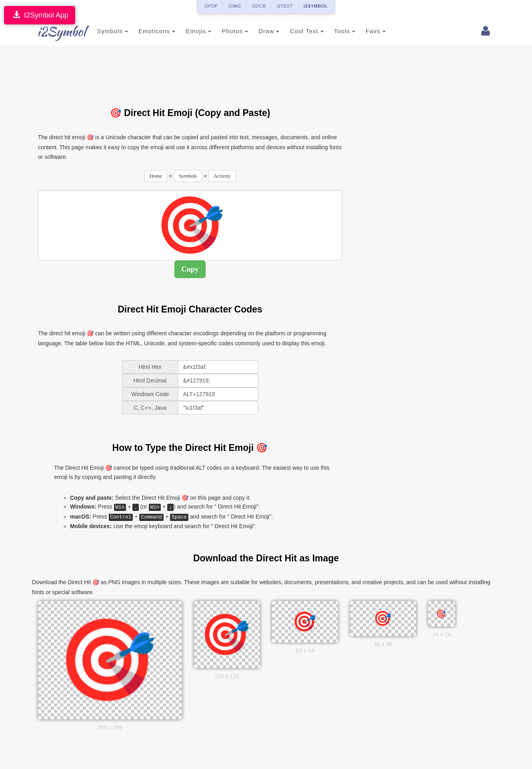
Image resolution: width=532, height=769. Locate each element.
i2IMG (235, 6)
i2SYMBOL (316, 6)
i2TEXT (285, 6)
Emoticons (147, 31)
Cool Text (297, 31)
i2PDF (211, 6)
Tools (335, 31)
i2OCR (259, 6)
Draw (259, 31)
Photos (225, 31)
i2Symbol (54, 32)
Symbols (103, 31)
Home (156, 176)
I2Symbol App (40, 15)
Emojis (189, 31)
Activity (222, 176)
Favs (366, 31)
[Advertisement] (190, 72)
